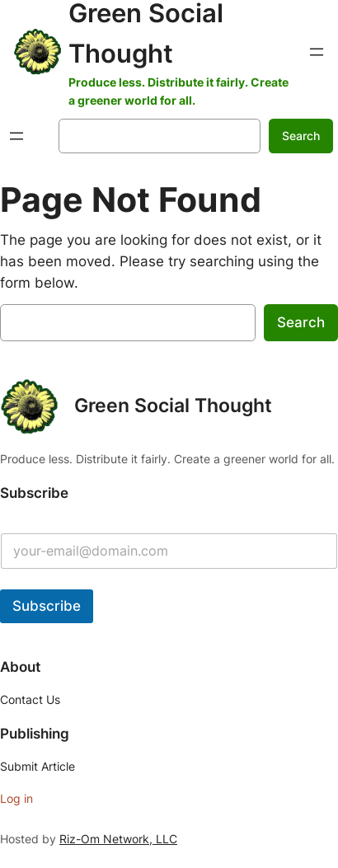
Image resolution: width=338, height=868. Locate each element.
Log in (16, 798)
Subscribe (47, 606)
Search (301, 136)
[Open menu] (317, 52)
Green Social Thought (173, 406)
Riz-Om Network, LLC (118, 839)
